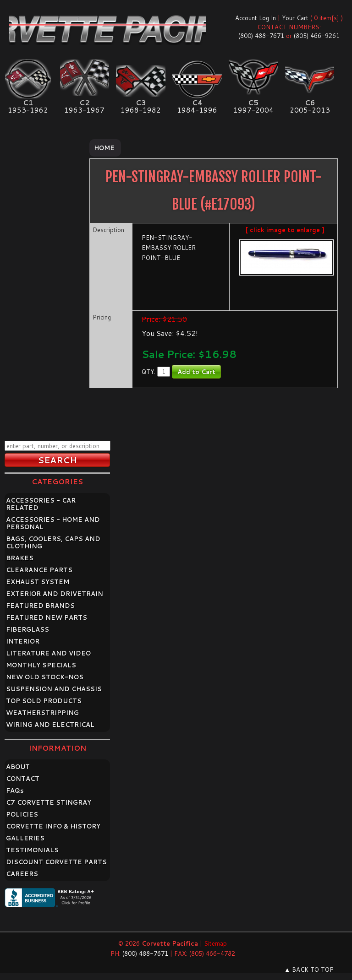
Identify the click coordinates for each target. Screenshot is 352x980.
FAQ (15, 790)
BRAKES (20, 558)
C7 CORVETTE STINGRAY (49, 802)
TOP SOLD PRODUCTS (44, 701)
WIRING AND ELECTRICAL (50, 725)
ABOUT (18, 767)
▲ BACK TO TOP (309, 969)
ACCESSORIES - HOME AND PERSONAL (53, 523)
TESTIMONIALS (32, 850)
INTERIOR (23, 641)
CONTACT (23, 779)
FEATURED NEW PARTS (47, 617)
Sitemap (215, 943)
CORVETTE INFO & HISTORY (53, 826)
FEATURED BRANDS (40, 606)
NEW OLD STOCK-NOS (45, 677)
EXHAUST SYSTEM (38, 582)
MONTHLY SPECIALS (41, 665)
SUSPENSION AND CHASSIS (54, 689)
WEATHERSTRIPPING (42, 713)
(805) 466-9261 (317, 36)
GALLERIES (25, 838)
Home (104, 148)
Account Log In (256, 18)
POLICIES (22, 814)
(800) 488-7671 (261, 36)
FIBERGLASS (27, 629)
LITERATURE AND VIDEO (48, 653)
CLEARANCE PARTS (39, 570)
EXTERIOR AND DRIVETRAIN (55, 594)
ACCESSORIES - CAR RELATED (41, 504)
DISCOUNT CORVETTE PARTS (56, 862)
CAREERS (22, 874)
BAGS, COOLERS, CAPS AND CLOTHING (53, 542)
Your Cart (295, 18)
